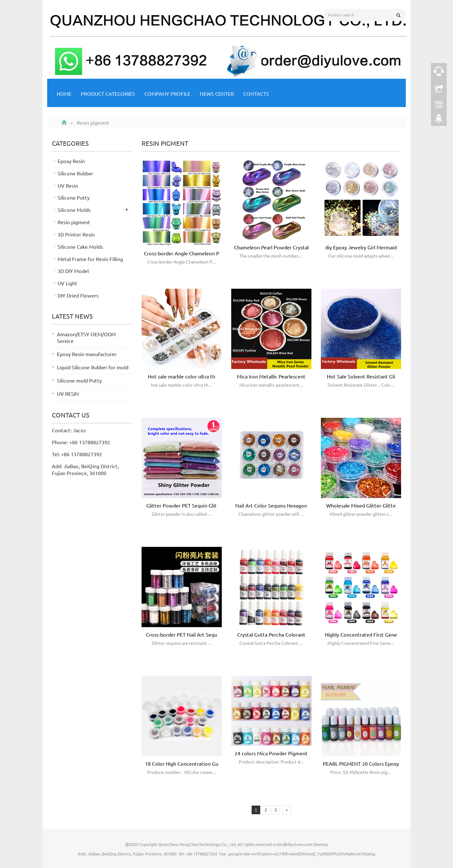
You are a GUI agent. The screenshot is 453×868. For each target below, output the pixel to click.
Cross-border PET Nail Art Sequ (182, 634)
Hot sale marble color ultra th (182, 376)
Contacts (256, 94)
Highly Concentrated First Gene (361, 634)
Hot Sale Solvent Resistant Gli (361, 376)
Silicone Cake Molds (80, 247)
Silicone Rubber (75, 173)
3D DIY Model (73, 271)
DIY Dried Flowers (78, 295)
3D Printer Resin (76, 234)
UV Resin (68, 185)
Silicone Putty (74, 197)
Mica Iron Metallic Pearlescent (271, 376)
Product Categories (108, 94)
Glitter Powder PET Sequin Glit (182, 505)
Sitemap (321, 844)
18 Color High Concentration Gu (182, 763)
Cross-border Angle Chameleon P (182, 253)
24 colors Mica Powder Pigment (271, 753)
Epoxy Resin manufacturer (87, 354)
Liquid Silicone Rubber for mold (93, 367)
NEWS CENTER (217, 94)
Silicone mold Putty (79, 380)
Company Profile (167, 94)
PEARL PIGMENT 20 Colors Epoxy (361, 763)
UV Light (67, 283)
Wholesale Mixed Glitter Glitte (361, 505)
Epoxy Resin (71, 161)
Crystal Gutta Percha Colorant (271, 634)
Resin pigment (74, 222)
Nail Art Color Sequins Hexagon (271, 505)
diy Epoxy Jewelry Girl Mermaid (361, 247)
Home (64, 94)
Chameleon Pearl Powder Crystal (271, 247)
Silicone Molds (74, 210)
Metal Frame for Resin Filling (90, 259)
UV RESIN (68, 394)
